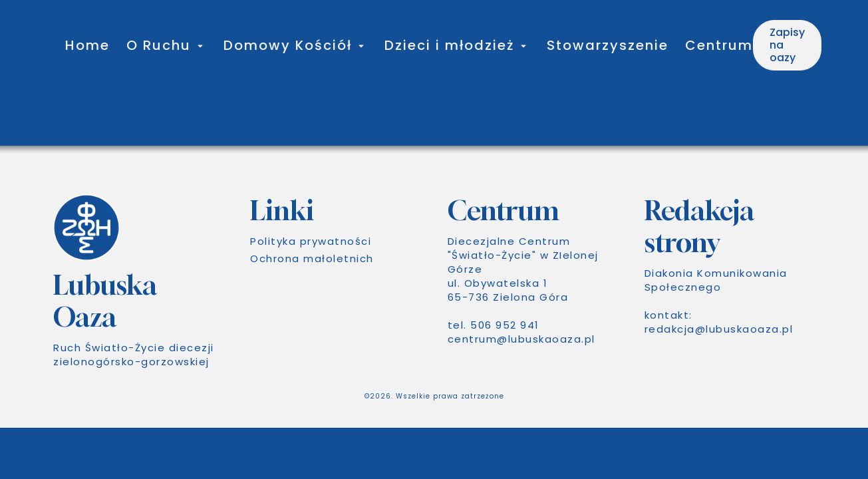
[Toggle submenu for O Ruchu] (199, 45)
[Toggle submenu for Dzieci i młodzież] (522, 45)
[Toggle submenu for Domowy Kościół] (360, 45)
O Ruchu (159, 45)
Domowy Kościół (288, 45)
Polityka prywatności (311, 241)
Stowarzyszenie (608, 45)
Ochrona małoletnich (312, 258)
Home (87, 45)
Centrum (719, 45)
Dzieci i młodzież (449, 45)
